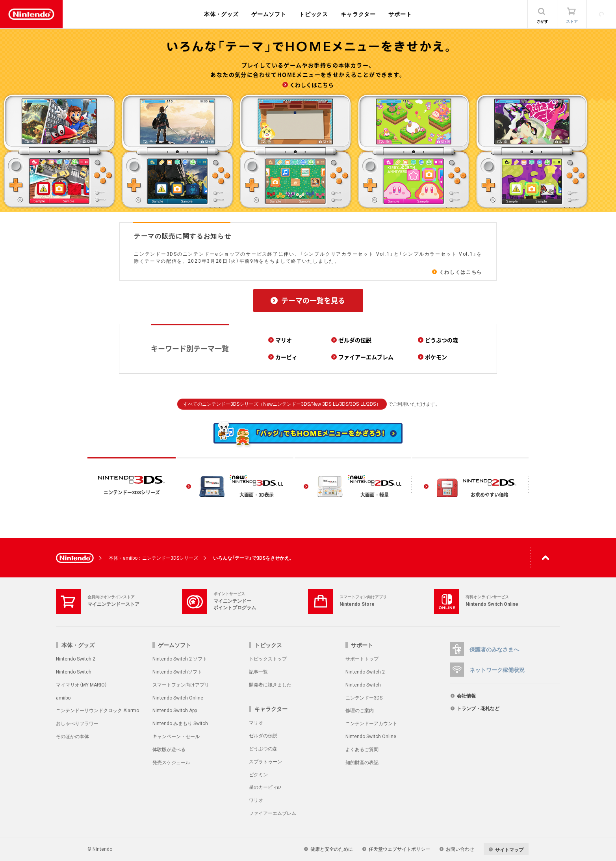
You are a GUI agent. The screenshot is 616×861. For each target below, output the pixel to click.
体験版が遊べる (169, 749)
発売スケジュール (171, 762)
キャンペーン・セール (176, 736)
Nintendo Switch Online (178, 698)
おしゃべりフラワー (77, 723)
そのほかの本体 (72, 736)
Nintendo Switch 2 (76, 659)
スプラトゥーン (265, 761)
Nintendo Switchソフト (177, 672)
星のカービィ (263, 787)
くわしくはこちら (461, 272)
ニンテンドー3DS (364, 698)
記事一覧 (258, 672)
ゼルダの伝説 (263, 735)
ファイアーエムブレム (273, 813)
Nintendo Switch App (175, 710)
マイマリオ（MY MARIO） (82, 685)
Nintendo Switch (74, 672)
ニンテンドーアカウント (371, 723)
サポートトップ (362, 659)
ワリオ (256, 800)
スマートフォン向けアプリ (181, 685)
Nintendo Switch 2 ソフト (180, 659)
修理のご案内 (360, 710)
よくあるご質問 (362, 749)
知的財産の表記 (362, 762)
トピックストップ (268, 659)
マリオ (256, 722)
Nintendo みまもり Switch (180, 723)
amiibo (63, 698)
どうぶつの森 (263, 748)
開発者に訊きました (270, 685)
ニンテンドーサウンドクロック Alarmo (97, 710)
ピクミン (258, 774)
